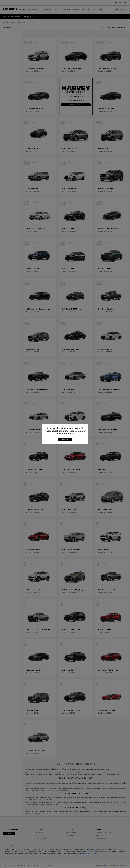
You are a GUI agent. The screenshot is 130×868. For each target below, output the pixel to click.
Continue (65, 439)
